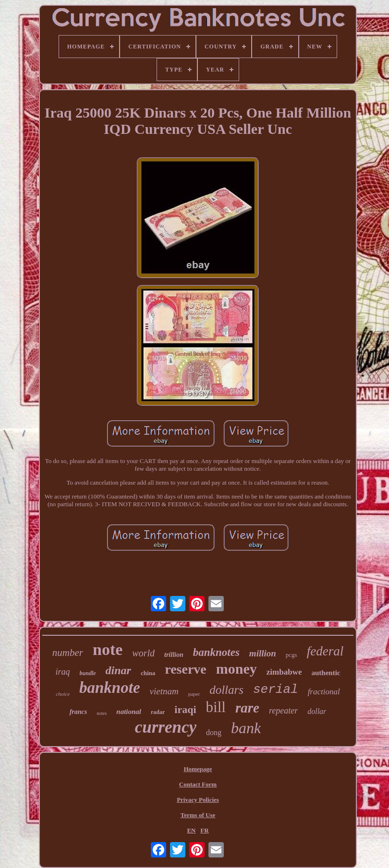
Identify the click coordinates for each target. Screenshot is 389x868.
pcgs (292, 655)
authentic (326, 673)
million (263, 653)
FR (204, 830)
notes (102, 713)
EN (191, 830)
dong (214, 732)
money (237, 669)
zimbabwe (284, 672)
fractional (324, 692)
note (108, 649)
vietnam (164, 691)
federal (325, 651)
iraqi (185, 709)
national (129, 712)
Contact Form (198, 784)
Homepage (198, 769)
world (143, 653)
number (68, 653)
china (148, 673)
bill (216, 707)
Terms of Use (198, 815)
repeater (283, 711)
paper (194, 694)
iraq (63, 672)
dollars (226, 690)
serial (276, 690)
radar (158, 712)
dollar (317, 711)
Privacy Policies (198, 800)
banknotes (216, 652)
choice (63, 694)
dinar (118, 670)
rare (247, 708)
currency (166, 727)
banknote (110, 688)
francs (79, 712)
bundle (88, 673)
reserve (186, 669)
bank (246, 728)
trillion (174, 655)
